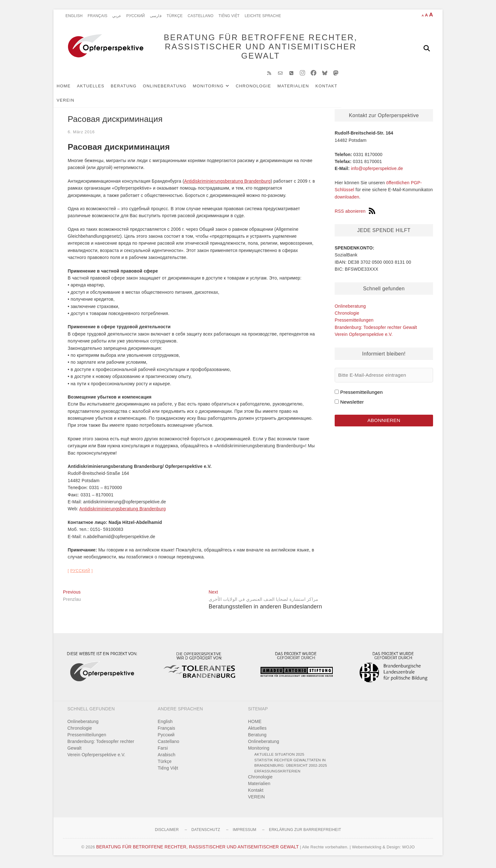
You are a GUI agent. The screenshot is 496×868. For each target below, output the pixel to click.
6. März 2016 (81, 135)
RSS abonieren (355, 214)
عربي (117, 16)
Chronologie (263, 89)
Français (97, 16)
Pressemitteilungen (354, 323)
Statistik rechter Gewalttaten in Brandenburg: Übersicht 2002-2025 (291, 766)
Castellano (200, 16)
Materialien (303, 89)
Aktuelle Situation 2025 (279, 757)
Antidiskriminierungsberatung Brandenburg (227, 184)
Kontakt (336, 89)
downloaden (347, 200)
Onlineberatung (174, 89)
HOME (73, 89)
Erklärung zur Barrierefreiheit (305, 833)
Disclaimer (167, 833)
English (74, 16)
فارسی (156, 16)
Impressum (245, 833)
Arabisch (167, 758)
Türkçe (175, 16)
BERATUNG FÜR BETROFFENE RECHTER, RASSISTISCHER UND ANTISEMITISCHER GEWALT (251, 48)
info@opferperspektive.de (377, 172)
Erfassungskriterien (277, 774)
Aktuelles (100, 89)
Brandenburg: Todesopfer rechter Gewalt (376, 330)
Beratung (133, 89)
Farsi (163, 751)
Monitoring (218, 89)
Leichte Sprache (263, 16)
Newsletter (352, 405)
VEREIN (362, 89)
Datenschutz (206, 833)
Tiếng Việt (229, 16)
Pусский (136, 16)
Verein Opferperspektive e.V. (364, 337)
